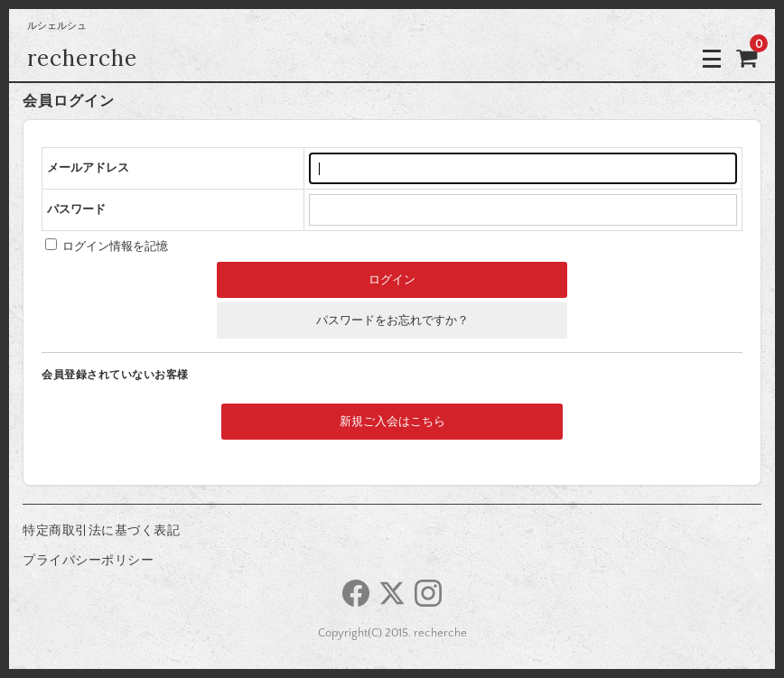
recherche (82, 58)
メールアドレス (88, 168)
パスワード (76, 209)
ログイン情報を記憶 (107, 246)
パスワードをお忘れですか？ (392, 320)
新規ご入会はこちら (392, 422)
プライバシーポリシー (88, 561)
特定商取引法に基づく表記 (101, 531)
